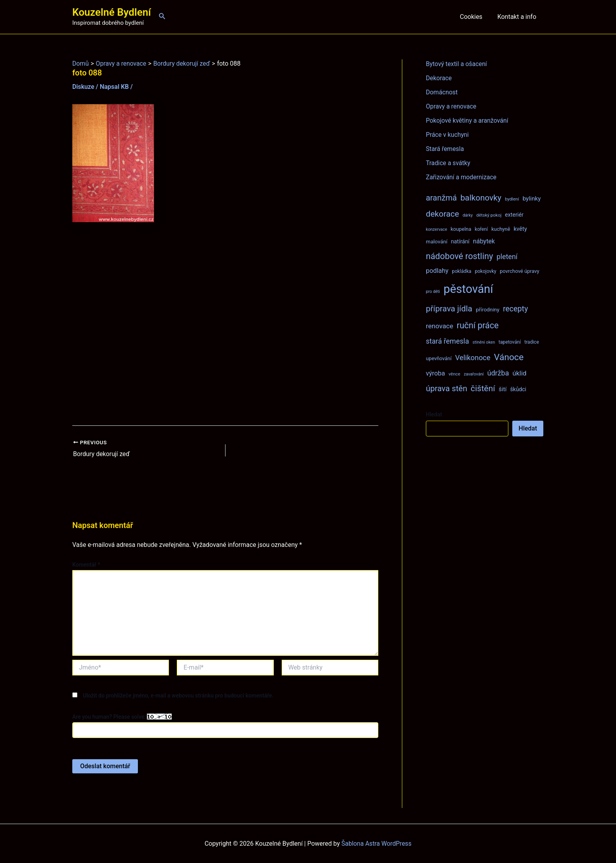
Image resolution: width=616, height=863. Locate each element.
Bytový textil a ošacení (457, 64)
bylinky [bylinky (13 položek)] (532, 199)
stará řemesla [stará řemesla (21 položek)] (447, 341)
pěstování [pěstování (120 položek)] (468, 289)
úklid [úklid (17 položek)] (519, 373)
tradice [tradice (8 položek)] (532, 342)
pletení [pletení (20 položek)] (507, 257)
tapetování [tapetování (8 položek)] (510, 342)
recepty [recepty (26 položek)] (515, 309)
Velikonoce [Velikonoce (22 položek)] (473, 358)
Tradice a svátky (448, 163)
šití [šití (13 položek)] (502, 389)
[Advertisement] (225, 324)
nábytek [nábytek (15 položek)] (484, 241)
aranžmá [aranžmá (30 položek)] (441, 198)
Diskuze (83, 87)
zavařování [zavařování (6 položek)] (474, 374)
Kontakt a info (518, 17)
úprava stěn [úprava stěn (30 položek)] (446, 388)
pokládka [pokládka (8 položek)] (462, 271)
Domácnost (442, 92)
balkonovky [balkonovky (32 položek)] (481, 198)
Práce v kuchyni (448, 135)
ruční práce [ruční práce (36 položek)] (478, 325)
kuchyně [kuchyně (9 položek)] (501, 229)
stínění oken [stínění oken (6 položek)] (484, 342)
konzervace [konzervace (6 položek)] (436, 229)
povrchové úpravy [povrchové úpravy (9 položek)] (519, 271)
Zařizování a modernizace (462, 177)
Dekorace (439, 78)
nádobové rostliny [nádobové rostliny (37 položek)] (459, 256)
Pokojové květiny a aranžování (468, 121)
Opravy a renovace (451, 106)
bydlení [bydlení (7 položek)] (512, 199)
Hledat (434, 414)
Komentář (86, 565)
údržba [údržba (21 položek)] (498, 373)
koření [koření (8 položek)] (481, 229)
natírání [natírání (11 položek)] (460, 241)
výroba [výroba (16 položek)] (435, 373)
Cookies (474, 17)
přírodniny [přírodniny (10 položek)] (488, 309)
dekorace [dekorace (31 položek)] (443, 214)
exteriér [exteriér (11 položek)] (514, 215)
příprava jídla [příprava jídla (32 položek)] (449, 309)
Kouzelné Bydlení (112, 12)
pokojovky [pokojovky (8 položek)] (486, 271)
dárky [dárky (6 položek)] (467, 215)
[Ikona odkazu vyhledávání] (162, 17)
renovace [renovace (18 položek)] (440, 326)
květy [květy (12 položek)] (520, 229)
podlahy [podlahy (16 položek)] (437, 271)
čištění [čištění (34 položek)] (483, 388)
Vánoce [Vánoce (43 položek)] (509, 357)
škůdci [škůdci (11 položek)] (518, 389)
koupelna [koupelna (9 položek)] (461, 229)
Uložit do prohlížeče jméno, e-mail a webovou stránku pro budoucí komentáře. (178, 695)
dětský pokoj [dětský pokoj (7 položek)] (489, 215)
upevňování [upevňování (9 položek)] (439, 358)
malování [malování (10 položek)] (437, 241)
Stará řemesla (445, 149)
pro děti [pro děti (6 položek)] (433, 292)
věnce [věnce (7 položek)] (455, 374)
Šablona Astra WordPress (377, 843)
